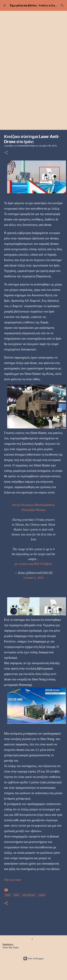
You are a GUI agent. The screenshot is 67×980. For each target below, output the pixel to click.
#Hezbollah (41, 505)
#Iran (52, 505)
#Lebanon (27, 505)
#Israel (16, 505)
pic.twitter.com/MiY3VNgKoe (33, 564)
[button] (6, 153)
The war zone (12, 880)
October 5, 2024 (33, 578)
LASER (42, 895)
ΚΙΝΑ (16, 895)
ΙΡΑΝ (8, 895)
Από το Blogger (34, 958)
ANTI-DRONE (29, 895)
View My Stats (11, 947)
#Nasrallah (28, 510)
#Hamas (40, 510)
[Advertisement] (32, 96)
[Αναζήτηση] (62, 5)
